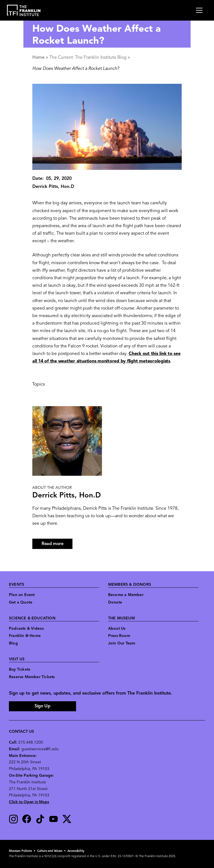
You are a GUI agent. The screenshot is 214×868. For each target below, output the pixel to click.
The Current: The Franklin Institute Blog (88, 58)
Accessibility (76, 851)
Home (38, 58)
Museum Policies (20, 851)
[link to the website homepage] (24, 10)
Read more (57, 544)
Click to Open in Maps (29, 802)
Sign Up (42, 706)
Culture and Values (50, 851)
